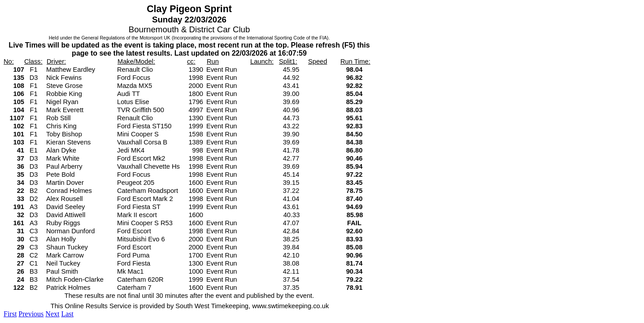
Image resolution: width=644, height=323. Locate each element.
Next (52, 314)
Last (67, 314)
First (10, 314)
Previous (31, 314)
